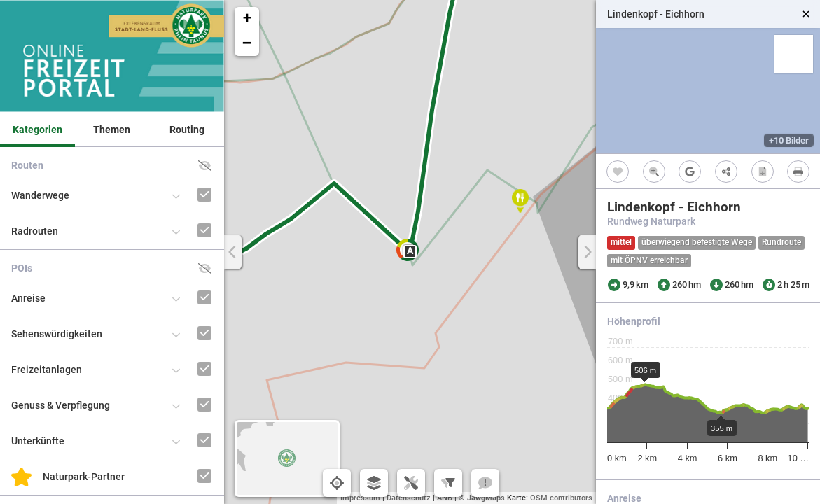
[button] (520, 201)
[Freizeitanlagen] (185, 356)
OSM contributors (561, 498)
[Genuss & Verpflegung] (185, 392)
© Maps (482, 498)
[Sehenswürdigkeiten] (185, 320)
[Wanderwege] (185, 182)
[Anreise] (185, 285)
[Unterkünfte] (185, 427)
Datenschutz (409, 498)
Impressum (360, 498)
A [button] (410, 251)
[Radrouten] (185, 217)
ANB (445, 498)
